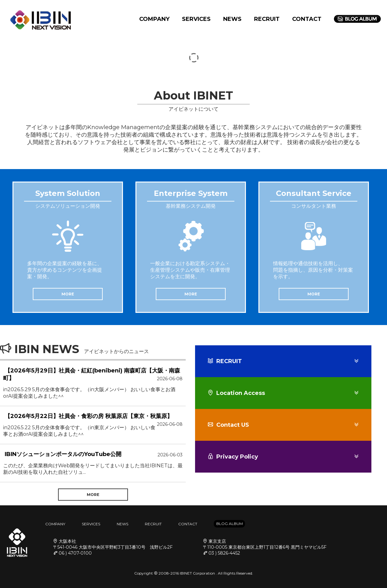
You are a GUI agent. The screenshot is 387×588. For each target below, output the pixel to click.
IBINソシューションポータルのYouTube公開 (63, 454)
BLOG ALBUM (230, 524)
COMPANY (154, 19)
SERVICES (196, 19)
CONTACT (307, 19)
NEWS (232, 19)
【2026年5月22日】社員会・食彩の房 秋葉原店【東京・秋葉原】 (89, 416)
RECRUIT (267, 19)
